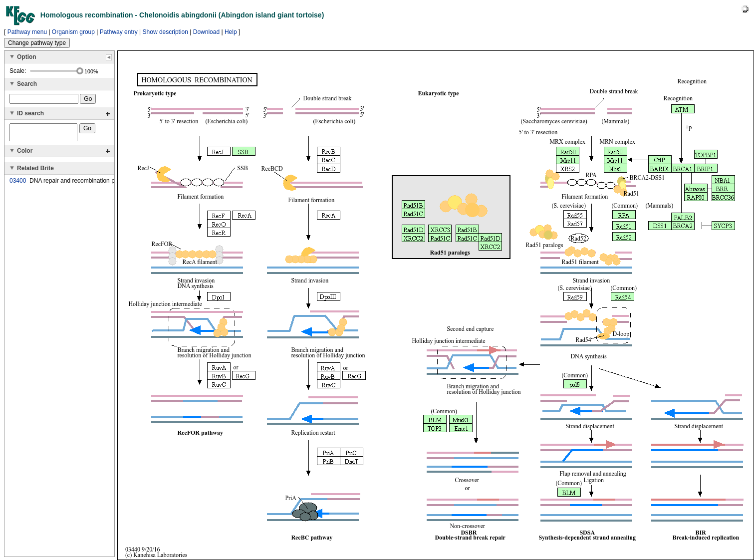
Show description (165, 32)
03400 (18, 184)
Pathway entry (119, 32)
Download (206, 32)
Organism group (73, 32)
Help (231, 32)
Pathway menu (27, 32)
